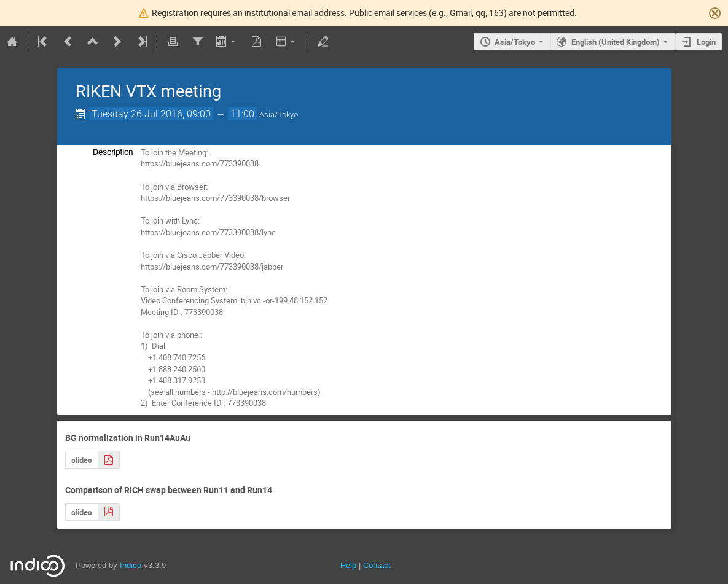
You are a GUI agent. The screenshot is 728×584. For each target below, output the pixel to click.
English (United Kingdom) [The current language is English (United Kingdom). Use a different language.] (616, 42)
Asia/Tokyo (515, 42)
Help (348, 565)
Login (706, 42)
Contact (377, 565)
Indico (131, 565)
